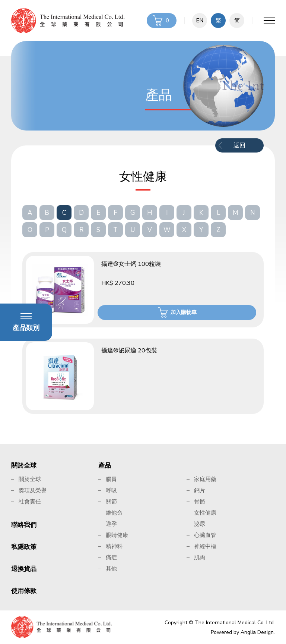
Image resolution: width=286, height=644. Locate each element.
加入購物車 (184, 312)
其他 (111, 569)
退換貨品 (24, 569)
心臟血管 (205, 535)
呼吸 (111, 490)
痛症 (111, 557)
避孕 (111, 524)
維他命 (114, 513)
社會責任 (30, 502)
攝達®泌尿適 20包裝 (129, 351)
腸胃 (111, 479)
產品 (105, 466)
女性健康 (205, 513)
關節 (111, 502)
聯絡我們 (24, 525)
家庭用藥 (205, 479)
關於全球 (24, 466)
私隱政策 (24, 547)
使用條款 (24, 591)
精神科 (114, 546)
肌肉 (200, 557)
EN (200, 21)
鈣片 (200, 490)
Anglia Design (257, 632)
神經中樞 (205, 546)
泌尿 (200, 524)
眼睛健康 (117, 535)
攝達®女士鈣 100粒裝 (131, 264)
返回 (239, 145)
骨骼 (200, 502)
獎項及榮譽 (33, 490)
